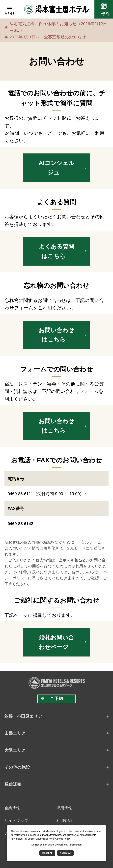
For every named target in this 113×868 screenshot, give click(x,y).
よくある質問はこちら (56, 251)
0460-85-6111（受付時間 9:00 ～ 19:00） (46, 494)
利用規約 (64, 821)
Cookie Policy (63, 839)
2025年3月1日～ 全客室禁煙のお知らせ (48, 37)
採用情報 (64, 808)
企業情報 (12, 808)
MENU (9, 14)
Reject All (47, 853)
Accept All (65, 853)
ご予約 (104, 14)
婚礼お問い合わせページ (56, 642)
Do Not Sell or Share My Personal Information (57, 845)
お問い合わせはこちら (56, 335)
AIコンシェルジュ (56, 168)
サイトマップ (16, 821)
